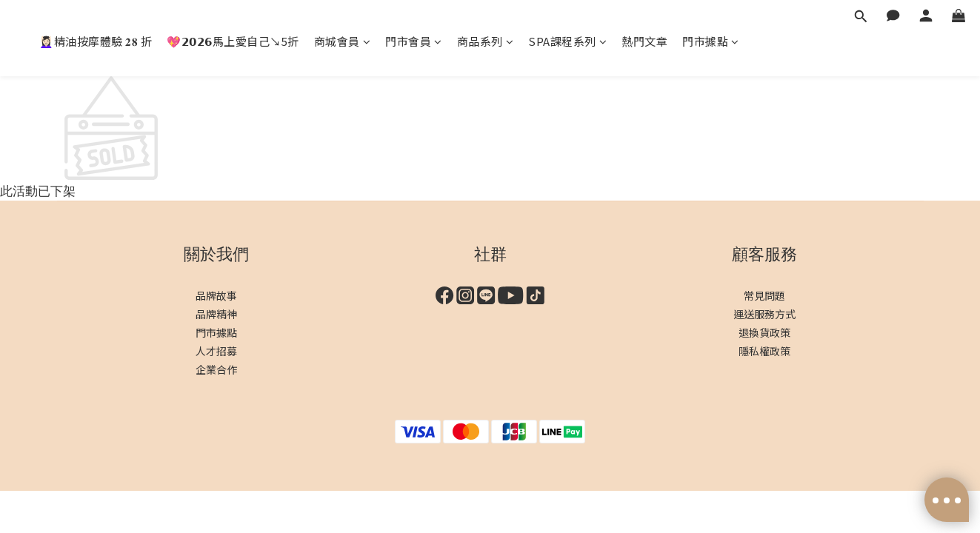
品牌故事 (216, 295)
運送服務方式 (764, 314)
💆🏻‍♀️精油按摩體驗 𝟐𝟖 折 (96, 41)
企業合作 (216, 369)
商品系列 (486, 41)
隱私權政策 (764, 351)
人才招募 (216, 351)
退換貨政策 (764, 332)
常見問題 (764, 295)
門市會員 (414, 41)
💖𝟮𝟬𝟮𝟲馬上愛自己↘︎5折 (233, 41)
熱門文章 (644, 41)
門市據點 (711, 41)
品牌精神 (216, 314)
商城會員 (343, 41)
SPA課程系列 (567, 41)
